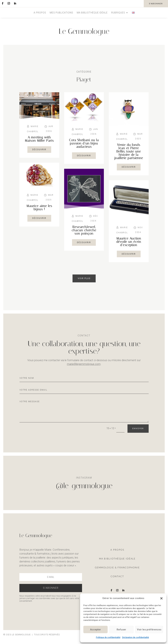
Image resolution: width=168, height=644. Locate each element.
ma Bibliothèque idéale (117, 559)
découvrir (39, 150)
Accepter (95, 630)
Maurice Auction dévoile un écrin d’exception (129, 242)
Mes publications (61, 13)
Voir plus (84, 278)
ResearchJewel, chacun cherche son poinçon (84, 230)
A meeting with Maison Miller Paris (39, 139)
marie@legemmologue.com (84, 364)
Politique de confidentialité (108, 637)
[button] (161, 598)
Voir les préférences (149, 630)
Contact (117, 576)
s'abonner (156, 4)
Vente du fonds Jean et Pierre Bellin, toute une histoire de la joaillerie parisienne (129, 151)
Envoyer (138, 428)
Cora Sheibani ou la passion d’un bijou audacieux (84, 143)
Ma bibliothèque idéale (92, 13)
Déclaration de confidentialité (136, 637)
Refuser (121, 630)
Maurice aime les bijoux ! (39, 207)
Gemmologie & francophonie (117, 567)
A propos (40, 13)
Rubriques (118, 13)
